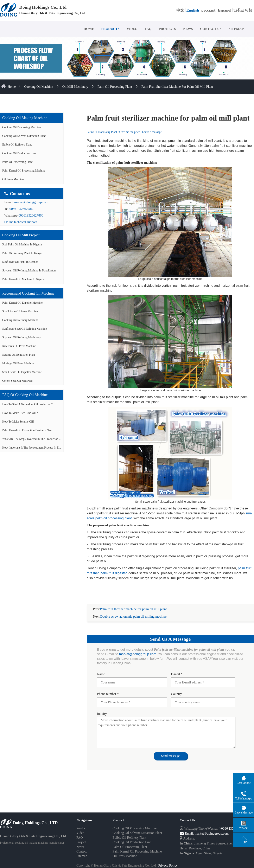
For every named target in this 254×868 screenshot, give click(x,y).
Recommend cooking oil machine (28, 293)
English (193, 10)
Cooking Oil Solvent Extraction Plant (24, 136)
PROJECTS (167, 29)
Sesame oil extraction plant (19, 355)
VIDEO (132, 29)
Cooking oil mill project (21, 235)
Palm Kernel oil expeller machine (22, 303)
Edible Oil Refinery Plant (17, 145)
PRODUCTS (110, 29)
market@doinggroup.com (31, 202)
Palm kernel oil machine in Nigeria (23, 279)
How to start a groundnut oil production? (27, 404)
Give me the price (130, 132)
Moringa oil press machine (18, 363)
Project (81, 837)
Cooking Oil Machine (39, 87)
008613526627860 (22, 209)
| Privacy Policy (167, 860)
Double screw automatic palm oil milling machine (134, 612)
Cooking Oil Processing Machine (21, 127)
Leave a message (152, 132)
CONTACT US (211, 29)
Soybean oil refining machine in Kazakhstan (29, 271)
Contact (82, 846)
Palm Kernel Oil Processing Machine (24, 171)
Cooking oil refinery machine (20, 320)
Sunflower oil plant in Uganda (20, 262)
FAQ (148, 29)
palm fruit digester (114, 573)
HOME (89, 29)
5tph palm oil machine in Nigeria (22, 245)
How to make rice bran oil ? (20, 413)
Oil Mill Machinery (75, 87)
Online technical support (21, 222)
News (80, 842)
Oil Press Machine (13, 179)
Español (225, 10)
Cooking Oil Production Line (19, 153)
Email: (187, 828)
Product (82, 823)
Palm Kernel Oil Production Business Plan (27, 430)
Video (80, 828)
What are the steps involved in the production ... (32, 439)
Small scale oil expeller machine (22, 372)
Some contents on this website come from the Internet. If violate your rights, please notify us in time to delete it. (127, 865)
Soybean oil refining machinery (21, 337)
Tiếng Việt (243, 10)
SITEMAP (236, 29)
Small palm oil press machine (20, 311)
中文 (180, 10)
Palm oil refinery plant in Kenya (22, 253)
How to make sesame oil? (18, 422)
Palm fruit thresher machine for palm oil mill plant (133, 604)
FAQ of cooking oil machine (25, 395)
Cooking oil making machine (25, 118)
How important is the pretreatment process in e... (32, 448)
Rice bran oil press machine (19, 346)
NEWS (188, 29)
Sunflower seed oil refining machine (24, 329)
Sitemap (82, 851)
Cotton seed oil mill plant (18, 381)
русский (208, 10)
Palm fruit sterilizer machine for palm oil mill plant (177, 87)
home (12, 87)
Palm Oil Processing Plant (115, 87)
